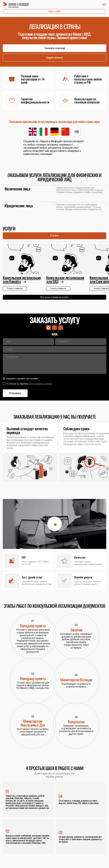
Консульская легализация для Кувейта (22, 280)
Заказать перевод (55, 48)
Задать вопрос (55, 58)
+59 (76, 132)
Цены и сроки (54, 11)
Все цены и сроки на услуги (54, 297)
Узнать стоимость (15, 289)
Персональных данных (41, 384)
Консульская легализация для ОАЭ (65, 280)
